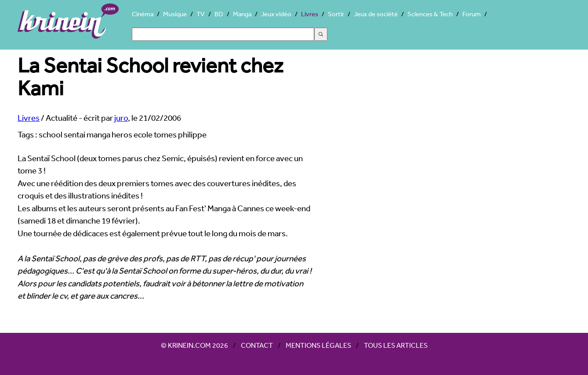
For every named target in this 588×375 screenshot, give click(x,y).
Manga (242, 14)
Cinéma (143, 14)
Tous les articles (396, 345)
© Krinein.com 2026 (194, 345)
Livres (310, 14)
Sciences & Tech (430, 14)
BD (219, 14)
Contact (257, 345)
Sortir (336, 14)
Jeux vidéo (276, 14)
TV (201, 14)
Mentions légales (318, 345)
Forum (472, 14)
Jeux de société (376, 14)
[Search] (223, 34)
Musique (175, 14)
